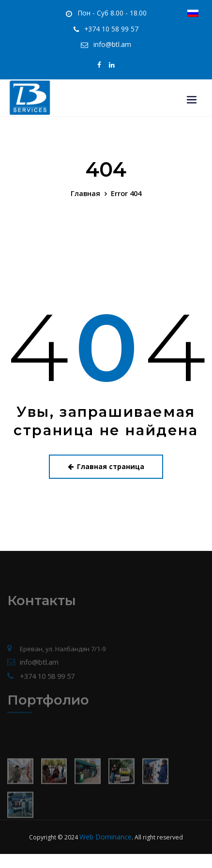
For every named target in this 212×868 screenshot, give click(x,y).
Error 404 (125, 187)
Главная (87, 187)
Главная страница (106, 459)
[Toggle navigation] (192, 84)
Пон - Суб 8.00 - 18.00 (112, 12)
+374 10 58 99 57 (111, 27)
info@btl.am (112, 41)
